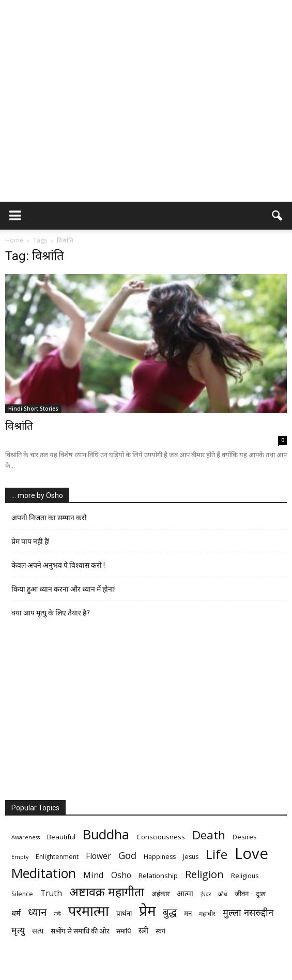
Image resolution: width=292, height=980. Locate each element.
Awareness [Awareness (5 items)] (26, 837)
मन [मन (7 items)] (188, 913)
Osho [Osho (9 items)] (121, 875)
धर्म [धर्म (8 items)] (16, 913)
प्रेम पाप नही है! (30, 541)
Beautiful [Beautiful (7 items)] (61, 837)
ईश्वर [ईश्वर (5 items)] (206, 894)
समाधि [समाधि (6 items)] (124, 931)
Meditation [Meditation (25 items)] (44, 873)
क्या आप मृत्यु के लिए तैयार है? (51, 613)
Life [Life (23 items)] (217, 854)
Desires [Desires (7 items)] (245, 837)
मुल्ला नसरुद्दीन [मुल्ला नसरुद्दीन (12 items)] (248, 912)
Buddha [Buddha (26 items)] (106, 834)
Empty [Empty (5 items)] (20, 857)
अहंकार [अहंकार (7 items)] (160, 894)
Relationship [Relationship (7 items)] (158, 876)
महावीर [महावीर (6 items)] (207, 914)
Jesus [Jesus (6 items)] (191, 857)
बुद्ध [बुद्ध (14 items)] (170, 912)
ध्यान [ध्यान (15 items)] (37, 912)
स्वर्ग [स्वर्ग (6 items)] (160, 931)
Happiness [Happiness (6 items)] (160, 857)
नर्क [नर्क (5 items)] (57, 914)
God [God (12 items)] (127, 855)
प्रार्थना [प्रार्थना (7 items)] (124, 913)
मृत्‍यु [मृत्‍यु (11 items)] (18, 930)
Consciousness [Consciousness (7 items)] (161, 837)
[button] (278, 216)
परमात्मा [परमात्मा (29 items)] (89, 910)
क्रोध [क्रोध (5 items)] (223, 894)
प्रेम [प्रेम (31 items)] (147, 910)
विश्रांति (19, 426)
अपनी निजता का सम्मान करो (49, 518)
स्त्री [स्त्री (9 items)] (143, 931)
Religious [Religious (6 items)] (245, 876)
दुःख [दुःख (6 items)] (261, 894)
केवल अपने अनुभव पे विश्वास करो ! (58, 565)
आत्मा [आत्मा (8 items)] (185, 893)
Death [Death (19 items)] (209, 835)
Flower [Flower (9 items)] (98, 856)
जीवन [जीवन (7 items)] (242, 894)
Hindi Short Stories (33, 409)
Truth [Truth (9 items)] (51, 893)
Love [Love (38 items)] (251, 854)
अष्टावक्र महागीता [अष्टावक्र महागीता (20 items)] (107, 892)
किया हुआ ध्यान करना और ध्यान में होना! (64, 589)
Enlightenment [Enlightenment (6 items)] (57, 857)
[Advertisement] (146, 124)
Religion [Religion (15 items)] (204, 874)
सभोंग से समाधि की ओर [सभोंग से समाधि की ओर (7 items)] (80, 931)
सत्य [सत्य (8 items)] (38, 930)
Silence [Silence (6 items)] (22, 894)
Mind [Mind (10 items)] (94, 875)
